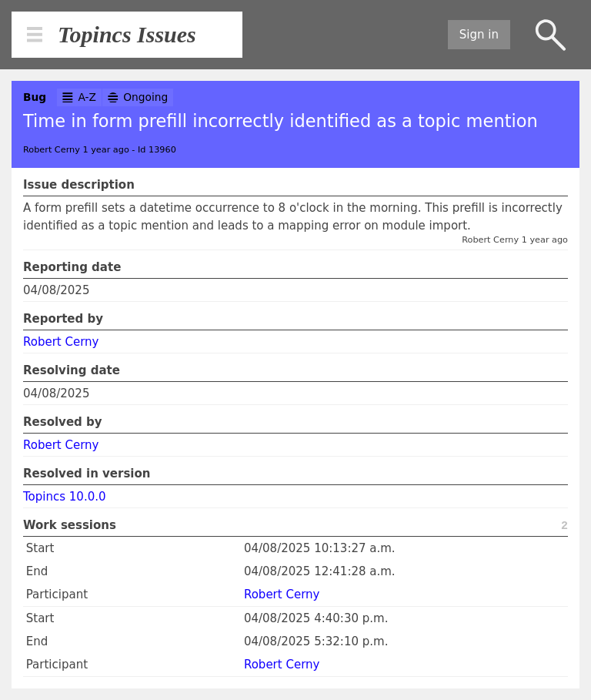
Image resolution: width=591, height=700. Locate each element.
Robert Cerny (61, 342)
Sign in (479, 35)
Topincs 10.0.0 (65, 497)
